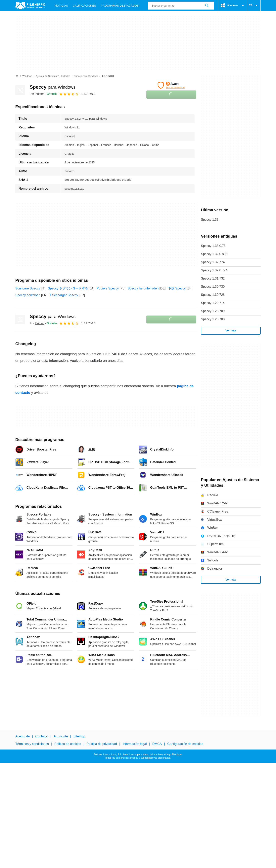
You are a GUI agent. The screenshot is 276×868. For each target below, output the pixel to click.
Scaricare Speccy (28, 288)
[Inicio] (17, 76)
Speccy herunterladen (143, 288)
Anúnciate (61, 736)
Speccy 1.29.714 (213, 303)
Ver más (231, 330)
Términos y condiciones (32, 744)
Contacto (42, 736)
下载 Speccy (177, 288)
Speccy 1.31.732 (213, 278)
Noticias (61, 6)
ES (254, 6)
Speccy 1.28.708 (213, 319)
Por (37, 94)
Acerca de (23, 736)
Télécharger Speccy (64, 295)
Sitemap (79, 736)
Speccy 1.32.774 (213, 262)
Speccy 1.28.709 (213, 311)
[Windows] (27, 76)
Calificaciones (84, 6)
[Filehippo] (30, 6)
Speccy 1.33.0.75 (213, 246)
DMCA (157, 744)
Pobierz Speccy (108, 288)
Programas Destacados (120, 6)
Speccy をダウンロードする (68, 288)
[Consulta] (181, 6)
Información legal (135, 744)
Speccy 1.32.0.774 (214, 270)
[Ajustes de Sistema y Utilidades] (53, 76)
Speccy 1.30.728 (213, 295)
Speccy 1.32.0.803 (214, 254)
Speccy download (28, 295)
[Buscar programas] (207, 6)
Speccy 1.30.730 (213, 287)
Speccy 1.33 (210, 220)
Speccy (53, 87)
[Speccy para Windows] (86, 76)
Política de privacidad (102, 744)
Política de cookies (68, 744)
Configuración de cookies (185, 744)
